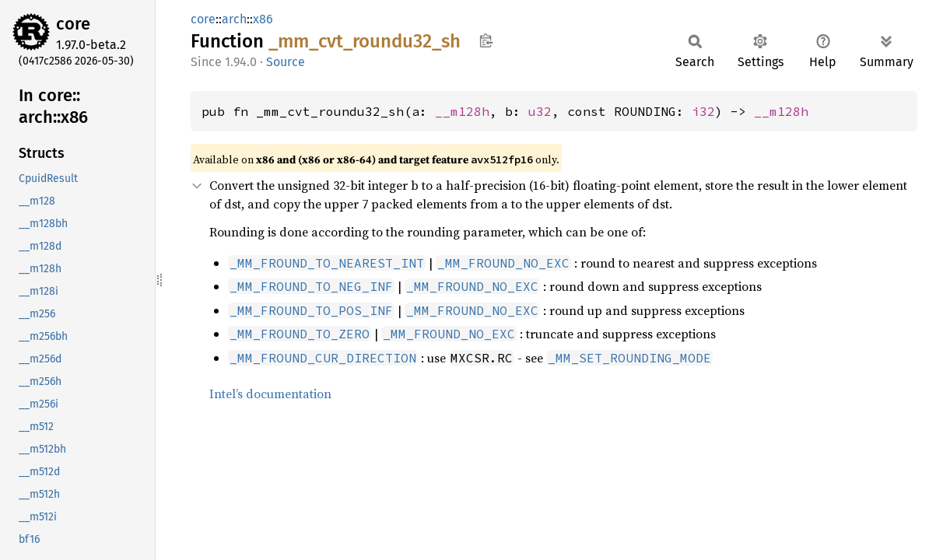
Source (286, 62)
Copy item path (486, 40)
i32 (703, 111)
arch (234, 19)
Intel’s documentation (270, 394)
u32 (540, 111)
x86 (263, 19)
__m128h (462, 111)
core (73, 24)
